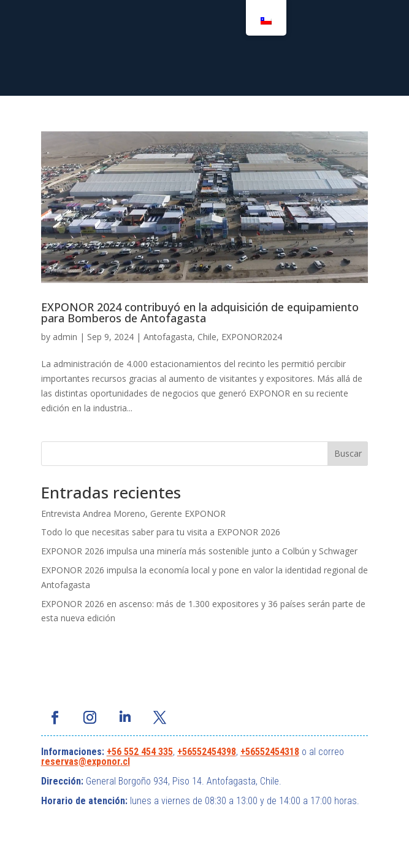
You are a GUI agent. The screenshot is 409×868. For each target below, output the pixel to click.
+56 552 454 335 (140, 752)
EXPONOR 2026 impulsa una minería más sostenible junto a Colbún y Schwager (199, 551)
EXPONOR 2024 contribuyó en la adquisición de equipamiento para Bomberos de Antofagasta (200, 312)
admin (65, 337)
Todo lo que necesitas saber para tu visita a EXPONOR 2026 (161, 532)
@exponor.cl (104, 761)
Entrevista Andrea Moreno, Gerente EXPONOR (133, 513)
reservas (60, 761)
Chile (207, 337)
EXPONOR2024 (252, 337)
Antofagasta (168, 337)
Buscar (348, 453)
